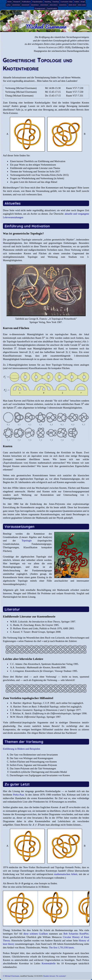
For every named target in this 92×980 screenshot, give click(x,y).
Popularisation (37, 2)
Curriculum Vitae (67, 2)
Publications (26, 2)
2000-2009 (82, 5)
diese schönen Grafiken (36, 934)
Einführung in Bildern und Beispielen (22, 749)
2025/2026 (16, 5)
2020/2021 (63, 5)
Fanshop (56, 2)
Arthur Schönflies (48, 47)
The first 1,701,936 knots (61, 948)
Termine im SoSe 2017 (49, 172)
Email (83, 2)
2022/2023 (44, 5)
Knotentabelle (49, 963)
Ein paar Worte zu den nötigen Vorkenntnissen (33, 165)
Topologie (27, 541)
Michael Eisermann (46, 27)
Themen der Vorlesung (21, 172)
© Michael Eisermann (11, 976)
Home (9, 2)
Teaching (48, 2)
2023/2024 (35, 5)
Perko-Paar (18, 795)
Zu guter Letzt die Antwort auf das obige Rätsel (34, 182)
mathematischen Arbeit (66, 874)
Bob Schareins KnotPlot (76, 934)
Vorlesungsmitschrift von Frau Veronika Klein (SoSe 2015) (39, 175)
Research (17, 2)
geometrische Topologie (19, 240)
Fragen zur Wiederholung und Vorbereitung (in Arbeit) (37, 178)
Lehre (8, 5)
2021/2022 (53, 5)
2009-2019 (72, 5)
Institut (77, 2)
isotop (6, 106)
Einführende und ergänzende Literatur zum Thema (35, 168)
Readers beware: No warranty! (55, 976)
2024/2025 (25, 5)
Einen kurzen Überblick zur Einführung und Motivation (38, 161)
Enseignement (40, 8)
